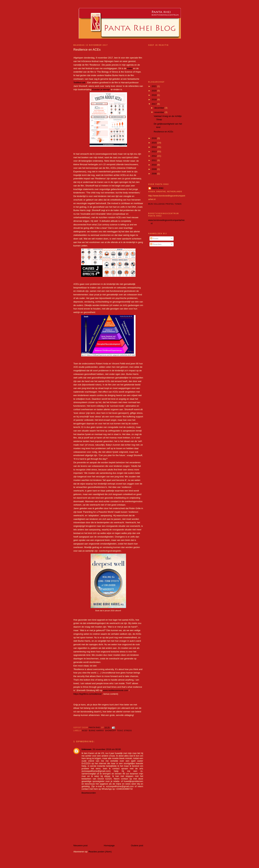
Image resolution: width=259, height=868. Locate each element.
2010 (154, 165)
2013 (154, 151)
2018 (154, 99)
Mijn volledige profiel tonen (165, 204)
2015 (154, 143)
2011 (154, 160)
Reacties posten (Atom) (100, 852)
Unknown (87, 749)
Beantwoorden (89, 793)
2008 (154, 174)
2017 (154, 104)
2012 (154, 156)
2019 (154, 95)
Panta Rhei (158, 188)
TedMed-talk (80, 83)
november (159, 112)
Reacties (156, 244)
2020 (154, 91)
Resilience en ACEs (163, 132)
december (159, 108)
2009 (154, 169)
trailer (130, 68)
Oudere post (137, 845)
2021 (154, 86)
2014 (154, 147)
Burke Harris (96, 731)
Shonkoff (110, 731)
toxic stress (124, 731)
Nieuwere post (81, 845)
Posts (154, 238)
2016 (154, 138)
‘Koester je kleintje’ (101, 89)
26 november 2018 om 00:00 (107, 749)
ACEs (85, 731)
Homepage (109, 845)
